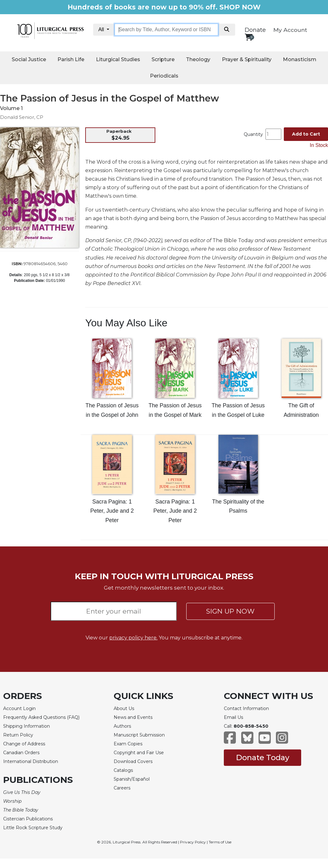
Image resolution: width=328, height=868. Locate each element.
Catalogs (123, 770)
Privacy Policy (193, 842)
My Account (290, 30)
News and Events (133, 717)
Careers (122, 788)
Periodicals (164, 76)
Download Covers (133, 761)
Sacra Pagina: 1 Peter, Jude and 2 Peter (112, 511)
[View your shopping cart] (249, 37)
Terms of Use (220, 842)
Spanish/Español (132, 779)
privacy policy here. (133, 638)
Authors (122, 726)
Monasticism (300, 59)
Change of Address (24, 744)
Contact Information (246, 708)
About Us (124, 708)
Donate (255, 30)
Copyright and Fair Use (139, 753)
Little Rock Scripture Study (33, 828)
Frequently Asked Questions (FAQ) (41, 717)
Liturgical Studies (118, 59)
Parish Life (71, 59)
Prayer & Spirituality (247, 59)
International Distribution (31, 761)
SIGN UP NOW (230, 611)
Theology (198, 59)
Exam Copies (128, 744)
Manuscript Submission (139, 735)
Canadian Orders (21, 753)
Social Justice (29, 59)
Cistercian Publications (28, 819)
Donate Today (262, 757)
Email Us (233, 717)
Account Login (19, 708)
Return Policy (18, 735)
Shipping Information (27, 726)
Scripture (163, 59)
